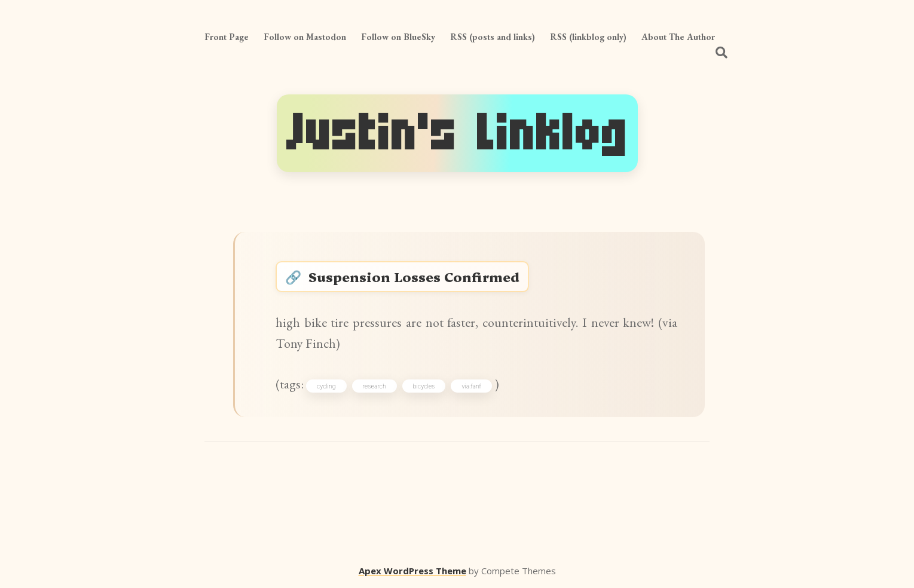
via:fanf (471, 386)
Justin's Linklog (457, 133)
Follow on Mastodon (305, 37)
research (375, 386)
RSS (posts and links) (493, 37)
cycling (326, 386)
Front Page (227, 37)
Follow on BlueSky (398, 37)
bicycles (424, 386)
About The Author (678, 37)
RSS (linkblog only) (588, 37)
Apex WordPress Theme (412, 571)
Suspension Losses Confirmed (414, 276)
